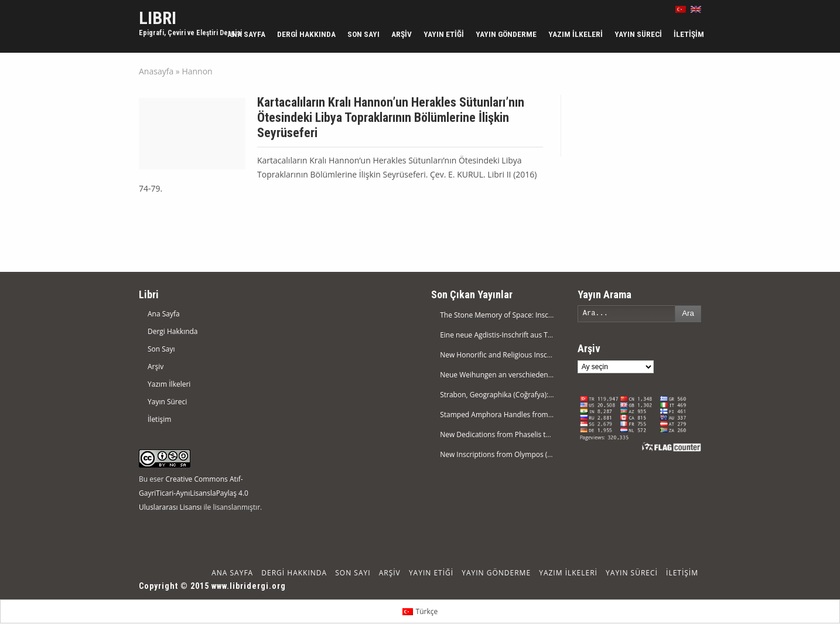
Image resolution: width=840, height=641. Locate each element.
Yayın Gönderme (506, 34)
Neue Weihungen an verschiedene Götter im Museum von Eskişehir (550, 375)
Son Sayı (363, 34)
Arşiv (402, 34)
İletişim (689, 34)
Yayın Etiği (444, 34)
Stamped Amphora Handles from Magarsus (511, 415)
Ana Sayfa (246, 34)
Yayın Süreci (638, 34)
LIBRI (158, 18)
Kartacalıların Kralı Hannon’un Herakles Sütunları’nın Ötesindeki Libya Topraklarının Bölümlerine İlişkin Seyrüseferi (391, 117)
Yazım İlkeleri (576, 34)
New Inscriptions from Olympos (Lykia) (503, 454)
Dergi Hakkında (306, 34)
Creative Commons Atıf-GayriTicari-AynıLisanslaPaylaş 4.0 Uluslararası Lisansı (194, 493)
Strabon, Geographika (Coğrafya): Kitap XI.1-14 (515, 395)
